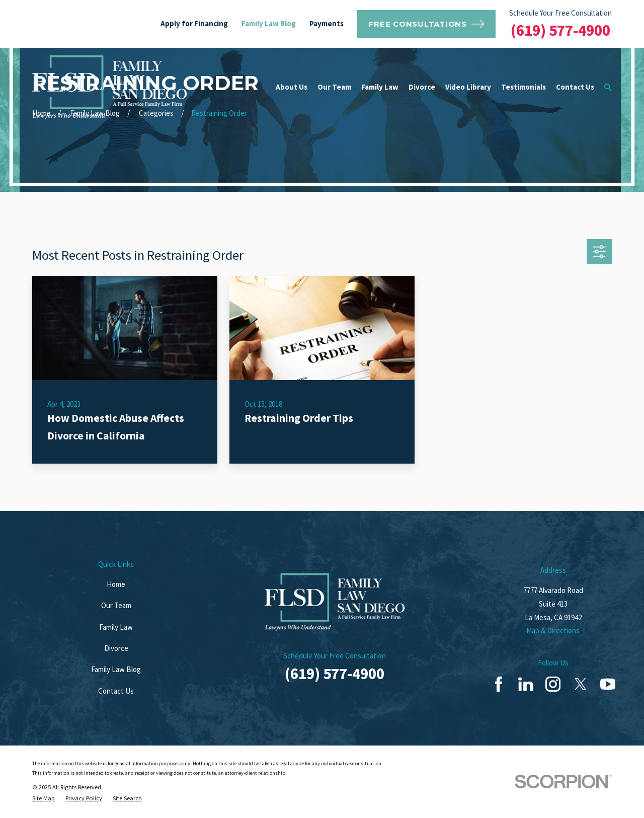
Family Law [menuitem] (380, 87)
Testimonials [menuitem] (524, 87)
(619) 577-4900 (560, 30)
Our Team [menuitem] (334, 87)
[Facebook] (499, 684)
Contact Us (116, 691)
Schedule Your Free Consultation (560, 13)
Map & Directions (553, 630)
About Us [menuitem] (292, 87)
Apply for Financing (194, 23)
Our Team (116, 605)
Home (116, 584)
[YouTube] (608, 684)
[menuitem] (44, 798)
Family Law (116, 627)
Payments (327, 23)
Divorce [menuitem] (422, 87)
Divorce (116, 648)
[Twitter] (581, 684)
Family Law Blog (269, 23)
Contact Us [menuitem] (575, 87)
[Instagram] (553, 684)
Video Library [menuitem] (468, 87)
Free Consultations (426, 24)
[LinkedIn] (526, 684)
